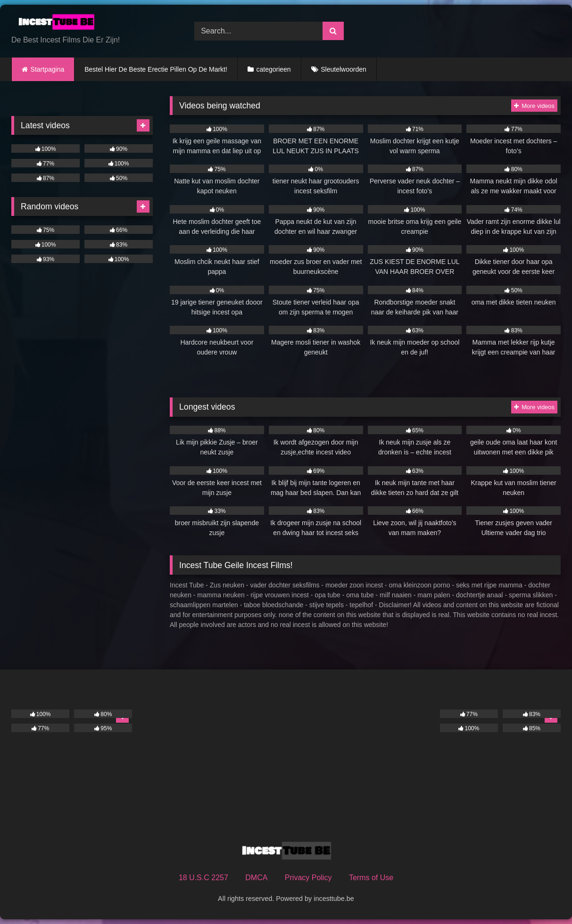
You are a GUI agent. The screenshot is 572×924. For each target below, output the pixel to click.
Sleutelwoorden (344, 69)
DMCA (256, 878)
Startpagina (48, 69)
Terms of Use (371, 878)
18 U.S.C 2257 (203, 878)
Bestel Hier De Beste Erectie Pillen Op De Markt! (156, 69)
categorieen (273, 69)
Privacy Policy (308, 878)
